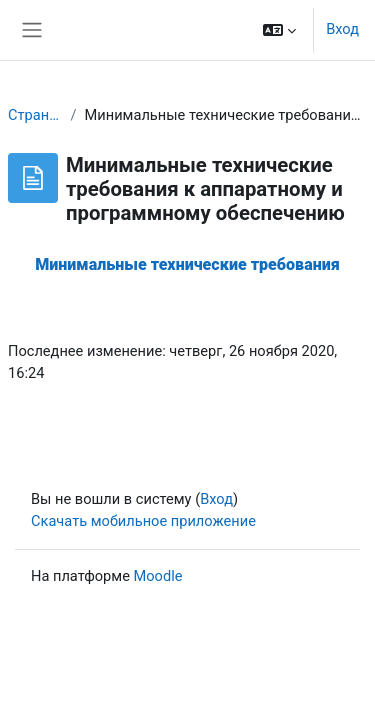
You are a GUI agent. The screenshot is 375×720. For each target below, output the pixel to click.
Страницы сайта (35, 115)
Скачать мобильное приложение (143, 521)
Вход (342, 29)
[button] (279, 30)
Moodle (158, 576)
